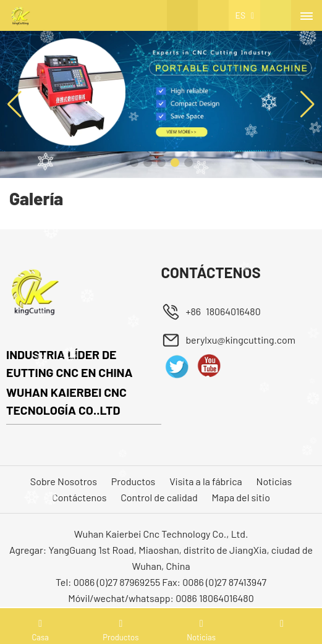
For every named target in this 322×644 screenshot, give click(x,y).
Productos (133, 481)
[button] (134, 163)
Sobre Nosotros (64, 481)
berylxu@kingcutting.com (241, 340)
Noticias (274, 481)
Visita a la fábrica (206, 481)
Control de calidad (159, 497)
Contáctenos (79, 497)
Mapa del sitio (241, 497)
